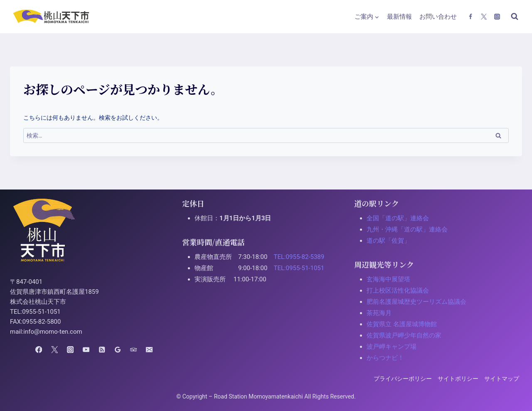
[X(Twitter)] (484, 17)
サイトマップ (502, 379)
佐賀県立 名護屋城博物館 (402, 324)
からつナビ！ (385, 358)
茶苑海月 (379, 313)
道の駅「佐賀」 (388, 241)
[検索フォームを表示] (515, 17)
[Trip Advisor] (133, 350)
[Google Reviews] (117, 350)
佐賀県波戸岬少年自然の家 (404, 335)
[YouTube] (86, 350)
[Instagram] (497, 17)
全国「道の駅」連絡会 (398, 218)
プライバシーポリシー (403, 379)
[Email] (149, 350)
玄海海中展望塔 (388, 279)
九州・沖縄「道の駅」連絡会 (407, 229)
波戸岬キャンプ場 (392, 347)
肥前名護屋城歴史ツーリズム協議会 (416, 302)
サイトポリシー (458, 379)
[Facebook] (470, 17)
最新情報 (399, 17)
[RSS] (102, 350)
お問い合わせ (438, 17)
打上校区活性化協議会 (398, 290)
